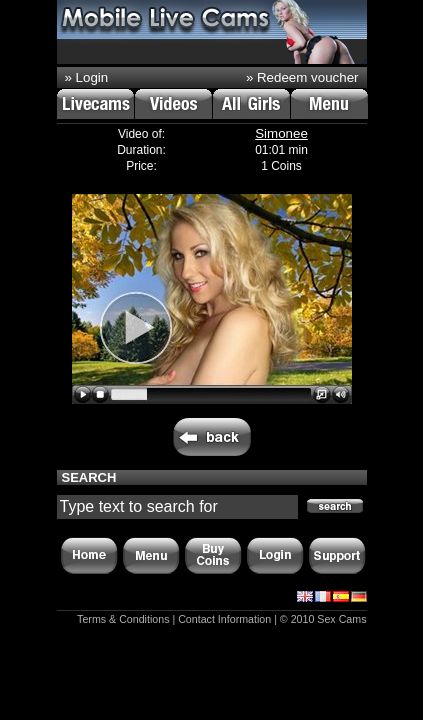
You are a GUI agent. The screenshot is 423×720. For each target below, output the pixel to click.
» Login (87, 77)
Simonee (281, 133)
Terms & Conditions (123, 619)
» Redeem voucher (302, 77)
